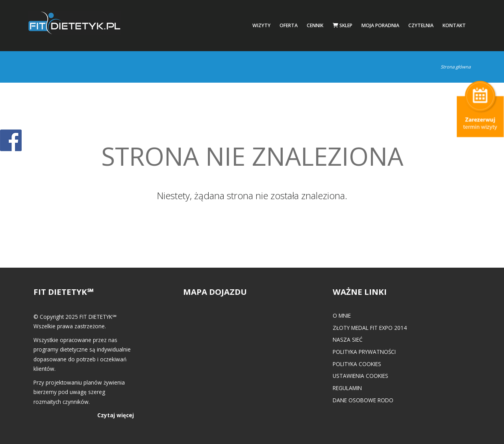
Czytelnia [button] (421, 25)
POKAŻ (11, 141)
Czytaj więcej (116, 415)
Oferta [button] (289, 25)
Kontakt (454, 25)
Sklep (343, 25)
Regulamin (347, 388)
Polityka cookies (357, 364)
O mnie (342, 315)
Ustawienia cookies (360, 376)
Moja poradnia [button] (380, 25)
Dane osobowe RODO (363, 400)
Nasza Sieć (348, 339)
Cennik (315, 25)
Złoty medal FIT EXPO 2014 (370, 328)
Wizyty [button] (261, 25)
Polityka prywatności (364, 352)
